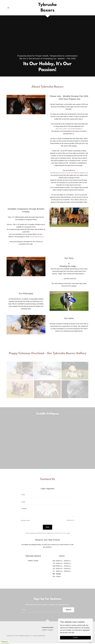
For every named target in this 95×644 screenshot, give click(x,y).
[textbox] (47, 495)
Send (48, 527)
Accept (75, 638)
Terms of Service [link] (63, 533)
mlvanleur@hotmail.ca (37, 237)
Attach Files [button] (26, 520)
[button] (8, 8)
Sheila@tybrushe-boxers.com (59, 173)
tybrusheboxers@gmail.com (79, 173)
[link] (47, 11)
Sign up (68, 610)
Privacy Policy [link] (53, 533)
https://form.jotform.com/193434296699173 (69, 129)
